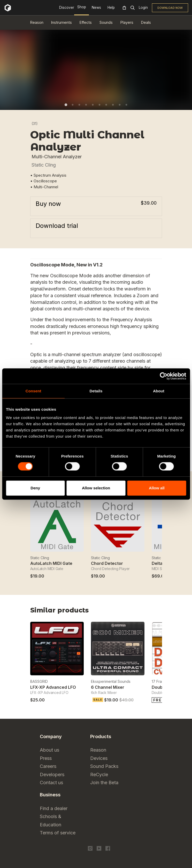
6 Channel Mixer (108, 687)
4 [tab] (86, 105)
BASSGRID (39, 681)
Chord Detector (107, 563)
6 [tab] (99, 105)
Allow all (157, 488)
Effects (86, 22)
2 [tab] (73, 105)
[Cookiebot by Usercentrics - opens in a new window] (163, 376)
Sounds (106, 22)
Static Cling (44, 165)
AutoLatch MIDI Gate (51, 563)
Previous (146, 612)
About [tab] (159, 391)
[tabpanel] (96, 66)
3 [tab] (79, 105)
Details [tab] (96, 391)
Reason (37, 22)
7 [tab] (106, 105)
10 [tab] (126, 105)
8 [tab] (113, 105)
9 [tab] (120, 105)
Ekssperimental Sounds (111, 681)
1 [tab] (66, 105)
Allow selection (96, 488)
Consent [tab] (33, 391)
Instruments (62, 22)
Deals (146, 22)
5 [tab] (93, 105)
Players (127, 22)
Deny (35, 488)
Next (159, 612)
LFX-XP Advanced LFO (53, 687)
